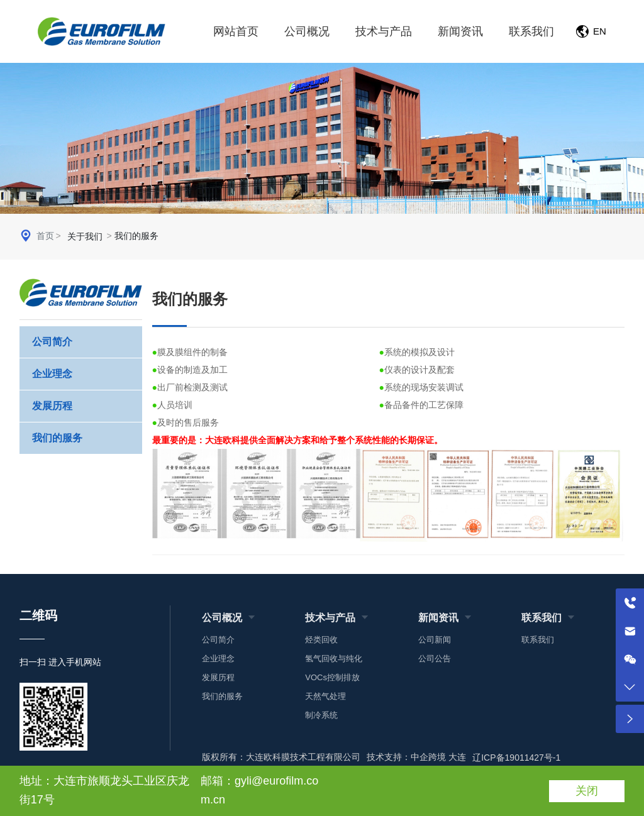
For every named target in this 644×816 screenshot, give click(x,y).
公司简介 (52, 342)
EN (600, 31)
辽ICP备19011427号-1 (516, 758)
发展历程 (52, 406)
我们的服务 (57, 438)
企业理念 (52, 374)
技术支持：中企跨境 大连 (416, 757)
